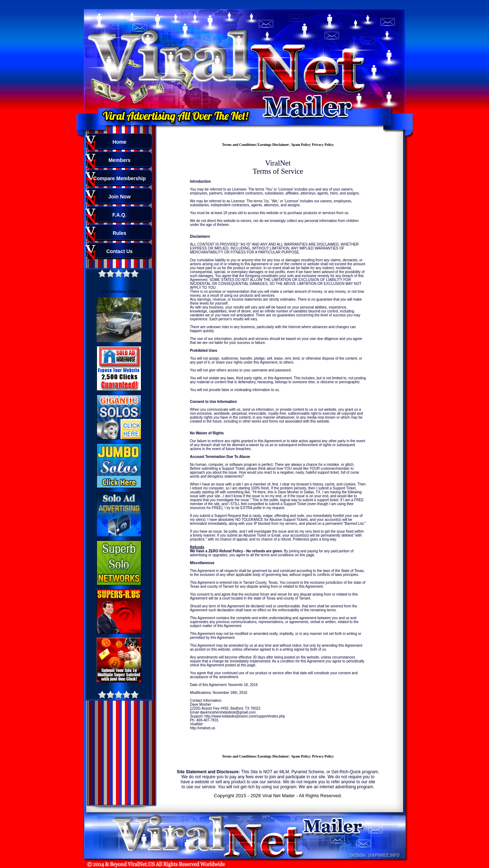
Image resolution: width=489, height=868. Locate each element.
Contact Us (119, 251)
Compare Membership (119, 178)
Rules (119, 233)
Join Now (119, 197)
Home (119, 142)
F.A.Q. (119, 215)
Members (119, 160)
